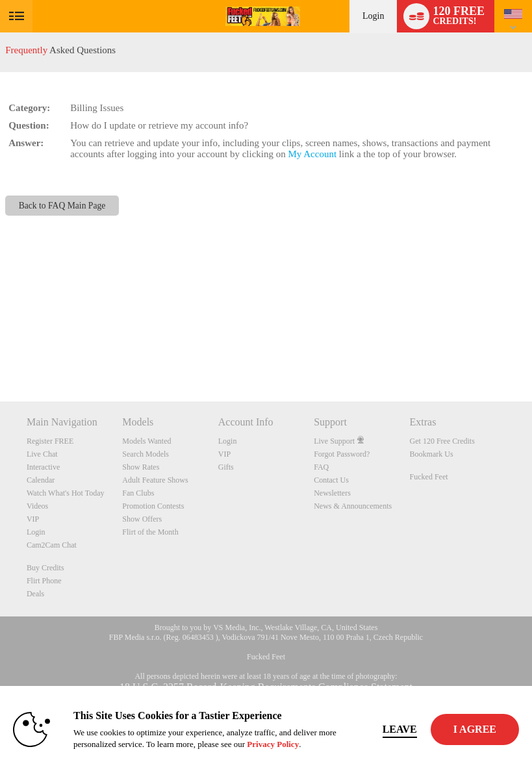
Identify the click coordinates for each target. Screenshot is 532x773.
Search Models (146, 454)
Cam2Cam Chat (52, 545)
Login (373, 16)
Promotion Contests (153, 506)
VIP (33, 519)
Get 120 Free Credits (442, 441)
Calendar (41, 480)
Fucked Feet (429, 477)
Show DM (0, 353)
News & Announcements (353, 506)
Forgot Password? (342, 454)
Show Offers (142, 519)
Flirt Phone (44, 581)
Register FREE (50, 441)
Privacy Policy (273, 744)
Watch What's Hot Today (66, 493)
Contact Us (331, 480)
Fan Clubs (138, 493)
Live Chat (42, 454)
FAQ (321, 467)
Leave (400, 729)
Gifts (226, 467)
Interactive (43, 467)
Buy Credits (45, 568)
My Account (313, 154)
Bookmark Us (432, 454)
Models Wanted (146, 441)
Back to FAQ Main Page (62, 206)
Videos (37, 506)
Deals (35, 594)
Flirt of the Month (150, 532)
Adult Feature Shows (155, 480)
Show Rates (141, 467)
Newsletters (332, 493)
